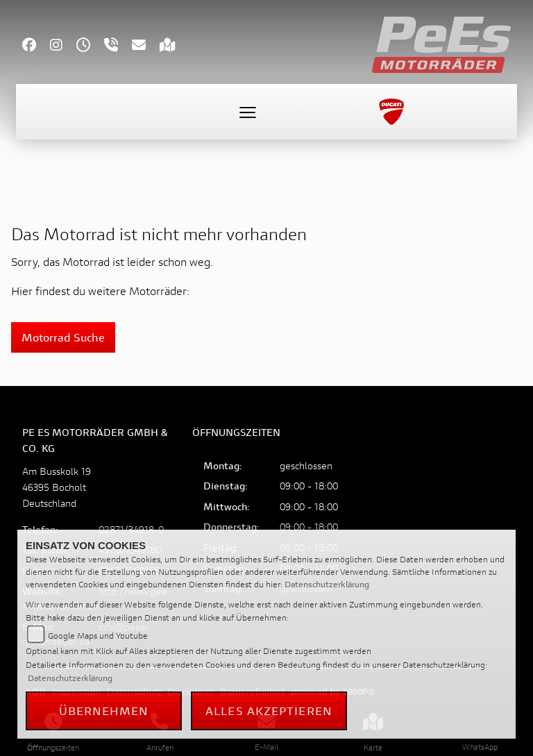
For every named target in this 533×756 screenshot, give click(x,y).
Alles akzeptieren (269, 711)
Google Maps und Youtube (98, 636)
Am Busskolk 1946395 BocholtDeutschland (57, 487)
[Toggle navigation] (248, 112)
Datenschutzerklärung (327, 584)
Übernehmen (104, 711)
